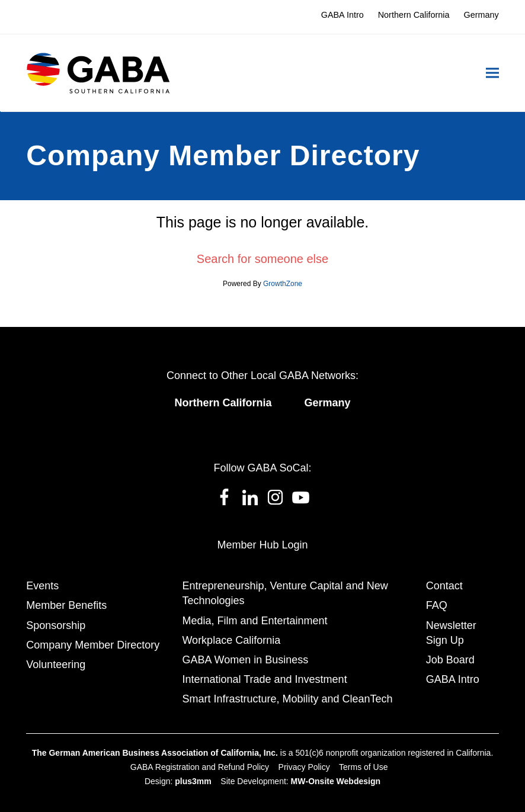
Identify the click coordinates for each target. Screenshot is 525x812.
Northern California (223, 403)
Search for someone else (262, 259)
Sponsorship (56, 625)
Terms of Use (363, 767)
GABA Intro (453, 679)
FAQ (437, 605)
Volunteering (56, 665)
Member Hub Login (262, 545)
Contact (444, 586)
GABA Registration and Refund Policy (200, 767)
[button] (492, 73)
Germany (327, 403)
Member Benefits (66, 605)
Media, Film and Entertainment (255, 621)
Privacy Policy (304, 767)
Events (42, 586)
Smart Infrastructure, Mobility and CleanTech (287, 699)
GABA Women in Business (245, 660)
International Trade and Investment (264, 679)
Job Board (450, 660)
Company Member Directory (93, 645)
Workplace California (231, 640)
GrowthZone (283, 284)
